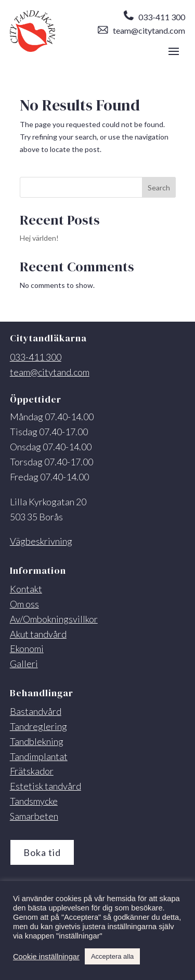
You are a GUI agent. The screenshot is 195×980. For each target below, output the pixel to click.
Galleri (24, 664)
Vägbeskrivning (41, 541)
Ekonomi (27, 648)
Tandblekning (37, 741)
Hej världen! (39, 238)
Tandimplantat (39, 756)
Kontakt (26, 589)
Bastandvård (36, 711)
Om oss (24, 604)
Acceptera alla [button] (112, 956)
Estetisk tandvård (45, 786)
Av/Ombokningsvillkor (54, 619)
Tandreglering (38, 726)
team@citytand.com (141, 30)
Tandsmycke (34, 801)
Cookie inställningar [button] (46, 957)
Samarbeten (34, 816)
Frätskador (32, 771)
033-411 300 (154, 17)
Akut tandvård (38, 634)
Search (159, 188)
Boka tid (42, 852)
